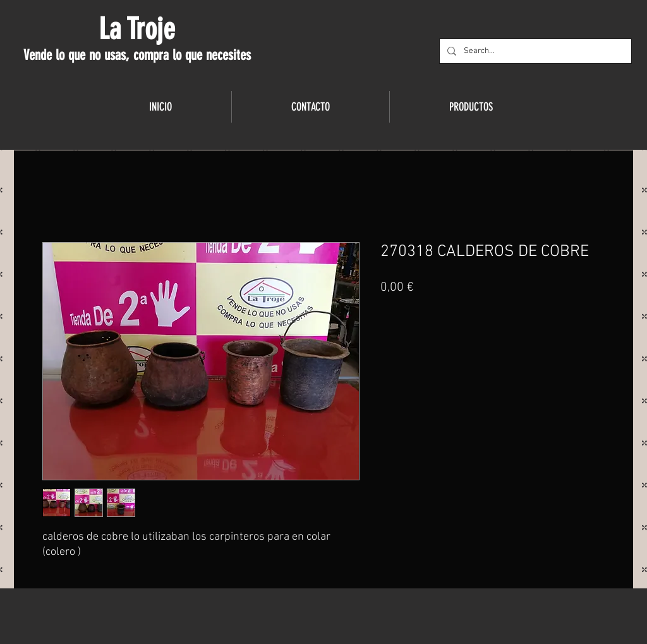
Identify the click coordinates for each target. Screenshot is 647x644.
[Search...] (534, 51)
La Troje (137, 29)
